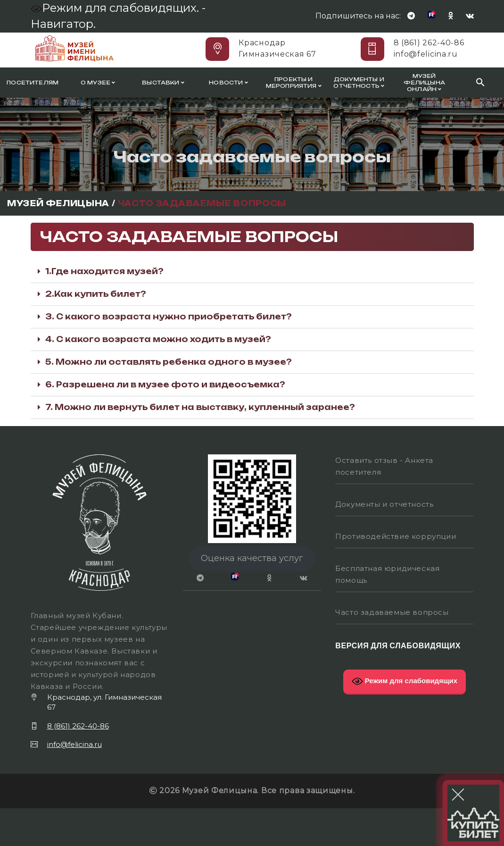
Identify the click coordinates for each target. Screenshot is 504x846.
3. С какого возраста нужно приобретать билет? (169, 317)
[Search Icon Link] (480, 83)
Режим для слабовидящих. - (120, 8)
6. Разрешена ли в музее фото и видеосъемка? (165, 385)
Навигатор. (63, 24)
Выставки (163, 83)
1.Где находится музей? (104, 271)
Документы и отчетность (359, 83)
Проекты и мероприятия (294, 83)
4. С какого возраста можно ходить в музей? (158, 339)
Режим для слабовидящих (405, 681)
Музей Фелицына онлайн (424, 83)
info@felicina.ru (426, 54)
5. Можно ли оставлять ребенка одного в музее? (169, 362)
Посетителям (33, 83)
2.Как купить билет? (96, 294)
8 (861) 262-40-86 (429, 43)
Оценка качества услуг (252, 558)
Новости (228, 83)
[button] (252, 272)
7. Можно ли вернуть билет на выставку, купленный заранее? (200, 407)
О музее (98, 83)
